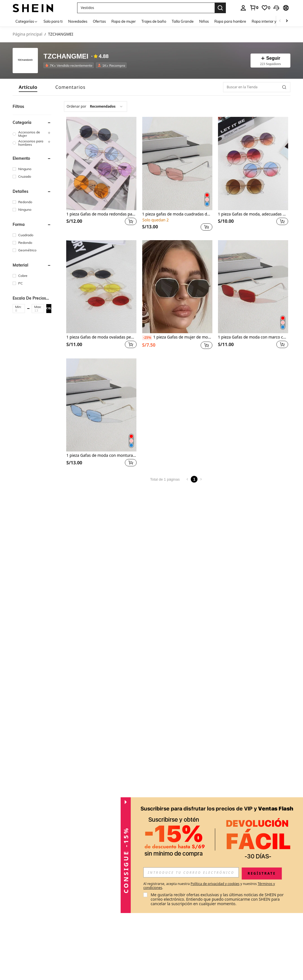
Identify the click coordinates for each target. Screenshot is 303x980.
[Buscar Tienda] (284, 87)
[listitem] (70, 65)
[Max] (38, 310)
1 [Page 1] (194, 479)
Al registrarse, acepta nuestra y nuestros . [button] (209, 886)
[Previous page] (187, 479)
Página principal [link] (27, 34)
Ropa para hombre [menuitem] (230, 21)
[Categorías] (27, 21)
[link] (254, 8)
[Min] (19, 310)
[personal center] (243, 8)
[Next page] (201, 479)
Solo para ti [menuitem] (53, 21)
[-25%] (147, 338)
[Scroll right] (287, 21)
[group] (32, 134)
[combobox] (95, 106)
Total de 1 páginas (165, 479)
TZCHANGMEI (66, 56)
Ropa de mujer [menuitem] (124, 21)
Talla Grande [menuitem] (183, 21)
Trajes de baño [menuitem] (154, 21)
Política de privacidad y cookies (215, 884)
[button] (276, 8)
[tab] (28, 87)
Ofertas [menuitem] (99, 21)
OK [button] (49, 308)
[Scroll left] (280, 21)
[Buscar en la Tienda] (257, 87)
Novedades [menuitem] (78, 21)
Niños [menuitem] (204, 21)
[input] (191, 872)
